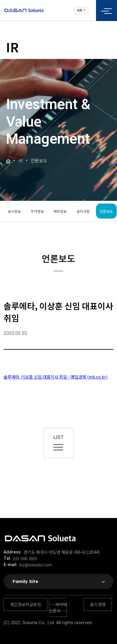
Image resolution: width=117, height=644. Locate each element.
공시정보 (14, 211)
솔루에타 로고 (24, 11)
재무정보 (60, 211)
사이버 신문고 (58, 607)
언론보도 (106, 211)
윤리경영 (98, 604)
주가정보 (37, 211)
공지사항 (83, 211)
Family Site (25, 581)
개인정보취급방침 (25, 604)
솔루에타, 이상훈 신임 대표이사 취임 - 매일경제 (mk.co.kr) (55, 377)
